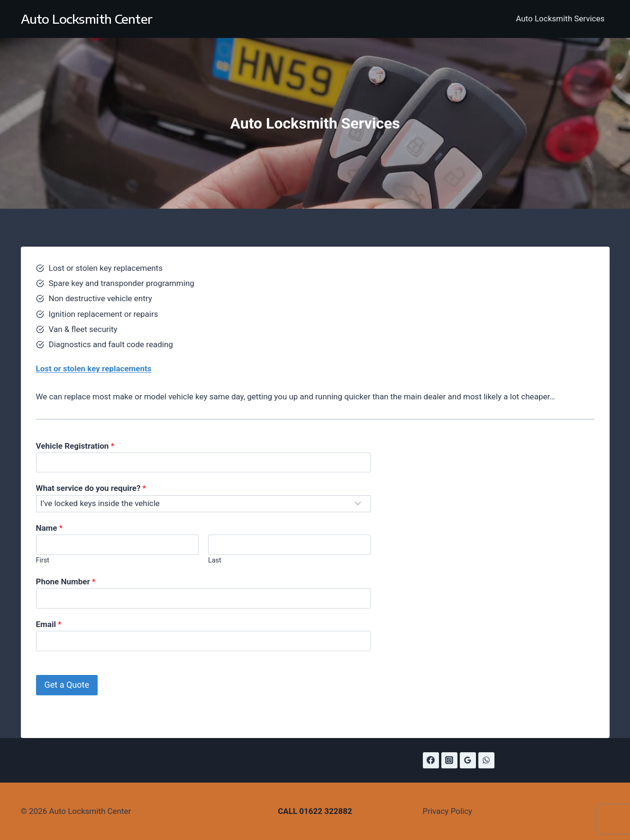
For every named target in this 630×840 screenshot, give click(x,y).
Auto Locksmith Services (560, 18)
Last (215, 560)
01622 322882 (326, 811)
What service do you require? (91, 488)
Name (50, 528)
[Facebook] (431, 760)
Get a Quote (67, 685)
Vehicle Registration (75, 446)
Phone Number (66, 582)
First (43, 560)
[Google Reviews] (468, 760)
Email (49, 624)
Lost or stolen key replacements (94, 369)
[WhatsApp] (486, 760)
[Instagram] (449, 760)
